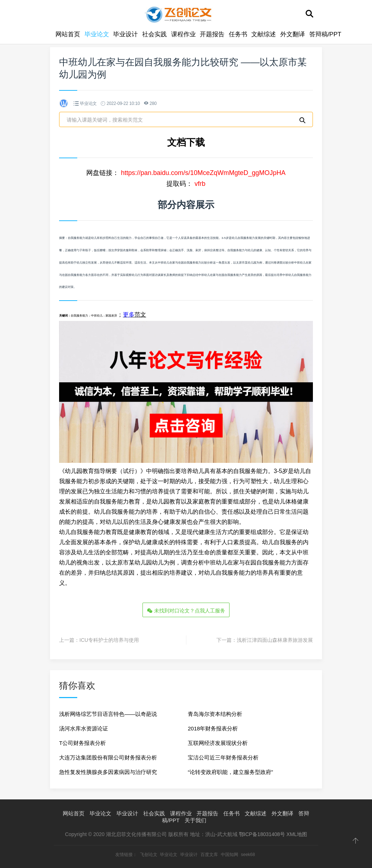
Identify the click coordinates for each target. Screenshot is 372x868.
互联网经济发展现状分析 (218, 743)
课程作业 (183, 34)
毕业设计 (125, 34)
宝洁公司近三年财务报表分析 (223, 757)
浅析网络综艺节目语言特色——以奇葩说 (108, 714)
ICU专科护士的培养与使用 (109, 640)
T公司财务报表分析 (82, 743)
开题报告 (212, 34)
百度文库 (209, 855)
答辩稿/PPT (325, 34)
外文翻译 (293, 34)
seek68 (248, 855)
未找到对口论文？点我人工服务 (186, 610)
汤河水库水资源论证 (84, 728)
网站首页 (68, 34)
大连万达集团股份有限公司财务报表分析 (108, 757)
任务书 (238, 34)
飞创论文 (149, 855)
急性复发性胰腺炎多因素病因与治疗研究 (108, 772)
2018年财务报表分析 (213, 728)
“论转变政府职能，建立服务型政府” (230, 772)
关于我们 (195, 820)
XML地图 (297, 834)
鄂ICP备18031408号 (262, 834)
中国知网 (230, 855)
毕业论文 (97, 34)
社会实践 (154, 34)
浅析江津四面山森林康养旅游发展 (275, 640)
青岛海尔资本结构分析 (215, 714)
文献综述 (264, 34)
